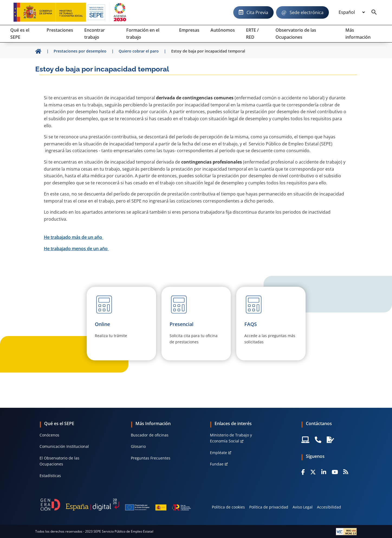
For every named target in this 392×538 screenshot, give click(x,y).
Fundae (217, 464)
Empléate (218, 453)
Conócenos (49, 435)
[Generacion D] (116, 504)
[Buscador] (374, 12)
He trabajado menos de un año (76, 249)
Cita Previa (257, 12)
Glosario (138, 446)
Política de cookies (228, 507)
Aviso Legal (303, 507)
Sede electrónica (307, 12)
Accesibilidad (329, 507)
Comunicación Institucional (64, 446)
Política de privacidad (269, 507)
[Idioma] (352, 12)
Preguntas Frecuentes (151, 458)
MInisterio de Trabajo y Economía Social (231, 438)
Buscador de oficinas (150, 435)
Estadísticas (50, 476)
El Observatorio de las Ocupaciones (59, 461)
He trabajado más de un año (74, 237)
